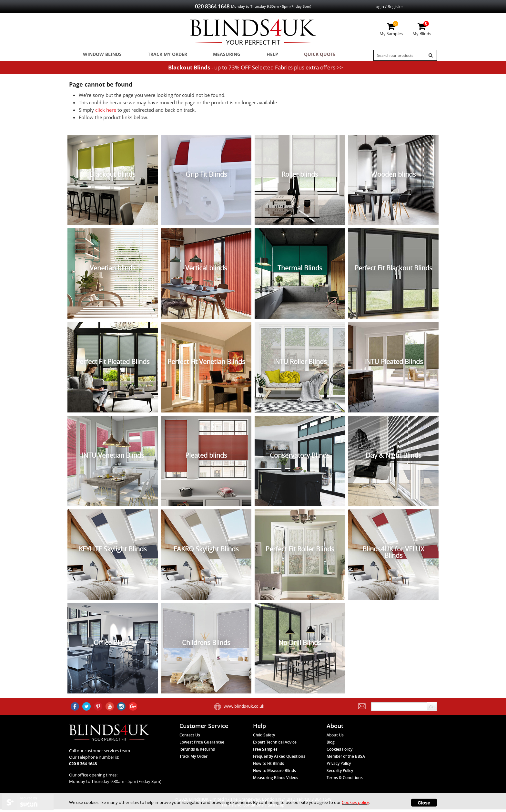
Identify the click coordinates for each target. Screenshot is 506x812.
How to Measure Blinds (274, 773)
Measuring (214, 55)
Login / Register (388, 6)
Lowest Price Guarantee (202, 745)
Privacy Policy (339, 766)
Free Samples (265, 752)
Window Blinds (99, 55)
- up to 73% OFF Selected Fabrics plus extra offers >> (256, 70)
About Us (335, 738)
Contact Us (190, 738)
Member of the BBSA (346, 759)
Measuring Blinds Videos (276, 780)
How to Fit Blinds (268, 766)
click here (106, 112)
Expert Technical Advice (275, 745)
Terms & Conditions (345, 780)
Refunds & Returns (197, 752)
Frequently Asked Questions (279, 759)
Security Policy (340, 773)
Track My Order (160, 55)
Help (254, 55)
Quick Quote (296, 55)
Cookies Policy (339, 752)
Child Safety (264, 738)
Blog (331, 745)
